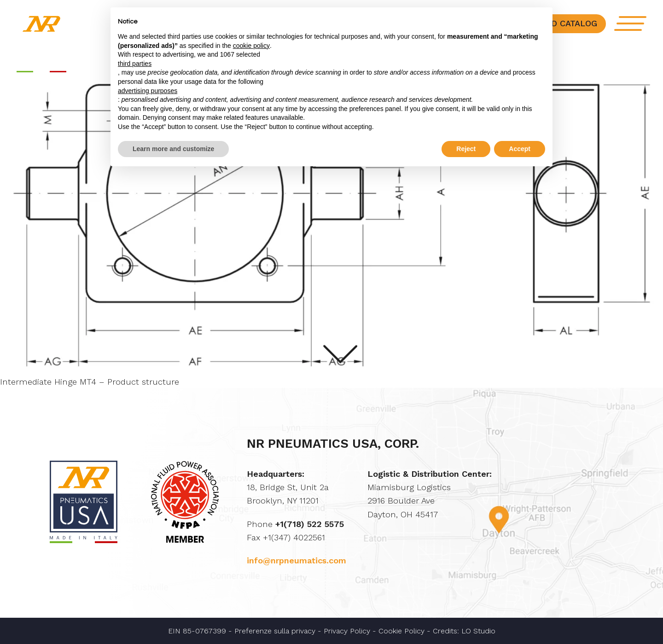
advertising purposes (148, 91)
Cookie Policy (401, 631)
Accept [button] (520, 149)
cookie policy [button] (251, 46)
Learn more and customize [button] (173, 149)
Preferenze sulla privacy (275, 631)
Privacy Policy (347, 631)
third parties (135, 64)
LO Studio (478, 631)
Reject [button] (466, 149)
